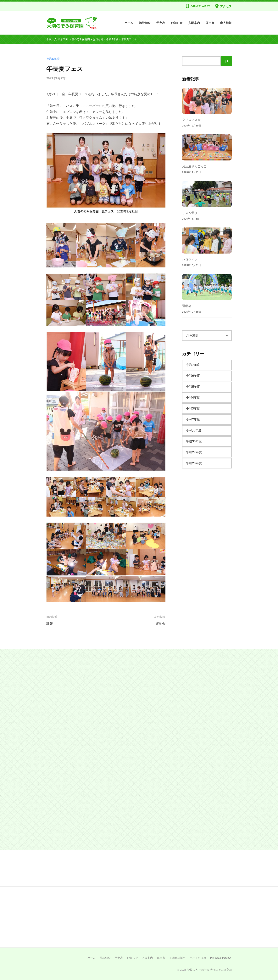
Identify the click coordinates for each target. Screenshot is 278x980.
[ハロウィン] (207, 241)
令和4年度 (193, 398)
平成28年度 (194, 463)
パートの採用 (198, 958)
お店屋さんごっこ (194, 166)
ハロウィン (190, 259)
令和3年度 (193, 409)
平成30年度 (194, 441)
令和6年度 (193, 376)
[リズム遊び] (207, 194)
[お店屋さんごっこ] (207, 147)
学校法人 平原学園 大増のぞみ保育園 (209, 970)
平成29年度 (194, 452)
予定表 (161, 23)
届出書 (210, 23)
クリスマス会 (191, 120)
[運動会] (207, 287)
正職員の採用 (177, 958)
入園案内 (194, 23)
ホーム (129, 23)
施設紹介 (145, 23)
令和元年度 (194, 430)
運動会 (161, 624)
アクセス (226, 6)
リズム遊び (190, 213)
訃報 (50, 624)
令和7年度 (193, 365)
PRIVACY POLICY (221, 958)
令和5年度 (53, 59)
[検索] (226, 61)
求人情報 (226, 23)
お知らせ (177, 23)
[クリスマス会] (207, 101)
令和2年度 (193, 419)
